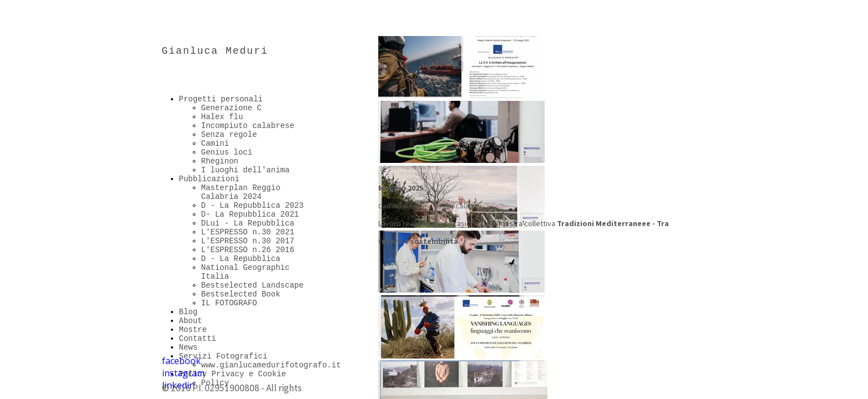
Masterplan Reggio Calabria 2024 (241, 192)
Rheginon (220, 161)
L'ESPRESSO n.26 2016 (248, 250)
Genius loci (227, 152)
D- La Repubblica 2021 (250, 214)
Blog (189, 312)
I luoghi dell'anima (246, 170)
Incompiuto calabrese (248, 126)
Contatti (198, 339)
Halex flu (222, 117)
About (191, 321)
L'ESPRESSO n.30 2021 (248, 232)
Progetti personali (221, 99)
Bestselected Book (241, 294)
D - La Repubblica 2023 (253, 206)
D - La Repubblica (241, 259)
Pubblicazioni (209, 179)
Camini (215, 144)
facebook (181, 361)
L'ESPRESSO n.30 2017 (248, 241)
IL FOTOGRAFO (229, 303)
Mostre (193, 330)
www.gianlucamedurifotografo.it (271, 365)
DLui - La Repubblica (248, 223)
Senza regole (229, 135)
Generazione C (232, 108)
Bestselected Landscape (253, 285)
